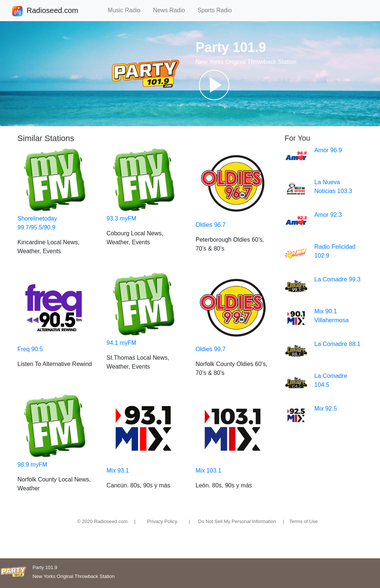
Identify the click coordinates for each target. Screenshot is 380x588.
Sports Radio (218, 10)
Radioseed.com (52, 11)
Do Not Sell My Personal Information (237, 521)
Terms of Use (304, 521)
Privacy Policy (162, 521)
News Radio (172, 10)
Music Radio (127, 10)
